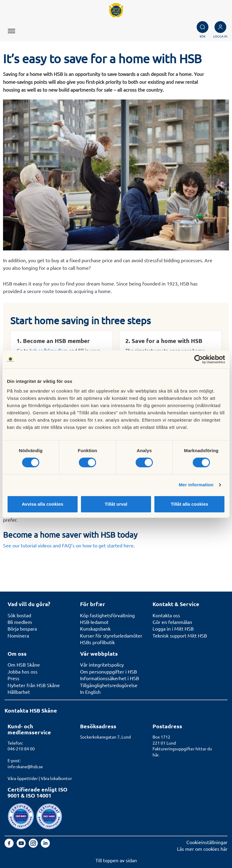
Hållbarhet (19, 692)
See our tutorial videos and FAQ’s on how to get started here (68, 545)
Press (13, 678)
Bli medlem (20, 622)
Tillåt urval (116, 504)
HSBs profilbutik (97, 642)
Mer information (196, 485)
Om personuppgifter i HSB (108, 671)
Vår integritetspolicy (102, 664)
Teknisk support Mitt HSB (180, 635)
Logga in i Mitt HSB (173, 628)
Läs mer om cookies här (202, 849)
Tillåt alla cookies (189, 504)
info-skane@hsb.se (25, 766)
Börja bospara (22, 628)
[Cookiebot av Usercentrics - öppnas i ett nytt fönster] (199, 359)
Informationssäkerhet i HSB (110, 678)
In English (90, 692)
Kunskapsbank (95, 628)
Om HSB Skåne (24, 664)
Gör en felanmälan (172, 622)
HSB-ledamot (94, 622)
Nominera (18, 635)
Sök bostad (19, 615)
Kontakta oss (166, 615)
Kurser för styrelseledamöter (111, 635)
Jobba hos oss (23, 671)
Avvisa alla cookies (42, 504)
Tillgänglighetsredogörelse (109, 685)
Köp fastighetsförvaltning (107, 615)
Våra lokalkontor (56, 778)
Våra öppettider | (24, 778)
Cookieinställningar (207, 842)
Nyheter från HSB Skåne (34, 685)
